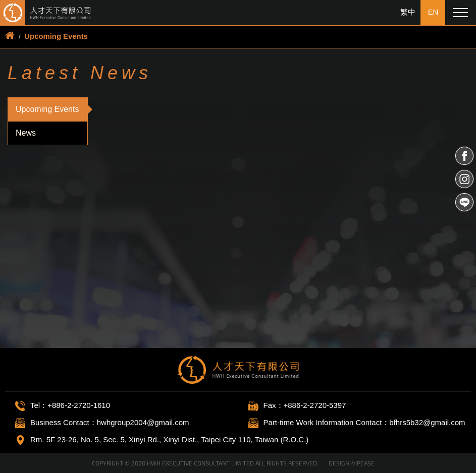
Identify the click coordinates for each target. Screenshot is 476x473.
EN (433, 12)
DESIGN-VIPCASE (352, 463)
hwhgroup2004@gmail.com (143, 422)
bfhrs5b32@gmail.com (427, 422)
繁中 (407, 12)
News (26, 132)
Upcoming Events (56, 36)
